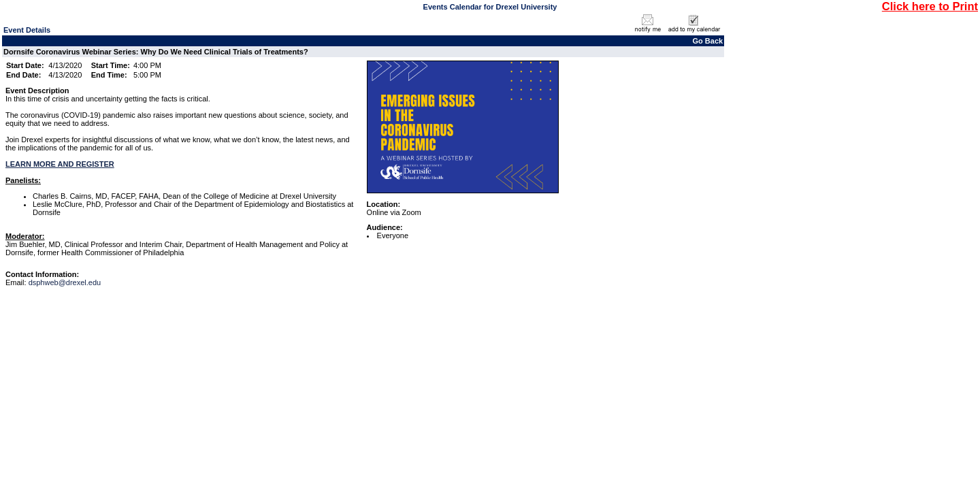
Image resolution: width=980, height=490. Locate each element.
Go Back (708, 41)
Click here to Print (930, 6)
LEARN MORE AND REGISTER (60, 164)
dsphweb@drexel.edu (65, 282)
